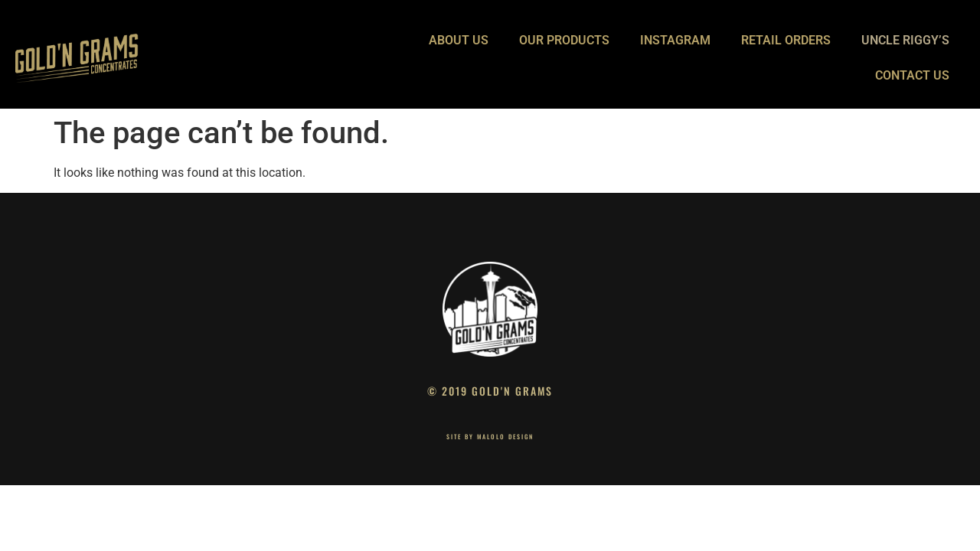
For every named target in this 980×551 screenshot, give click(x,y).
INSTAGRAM (675, 40)
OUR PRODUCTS (564, 40)
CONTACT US (912, 75)
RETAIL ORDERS (786, 40)
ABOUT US (459, 40)
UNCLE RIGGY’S (905, 40)
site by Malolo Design (490, 436)
